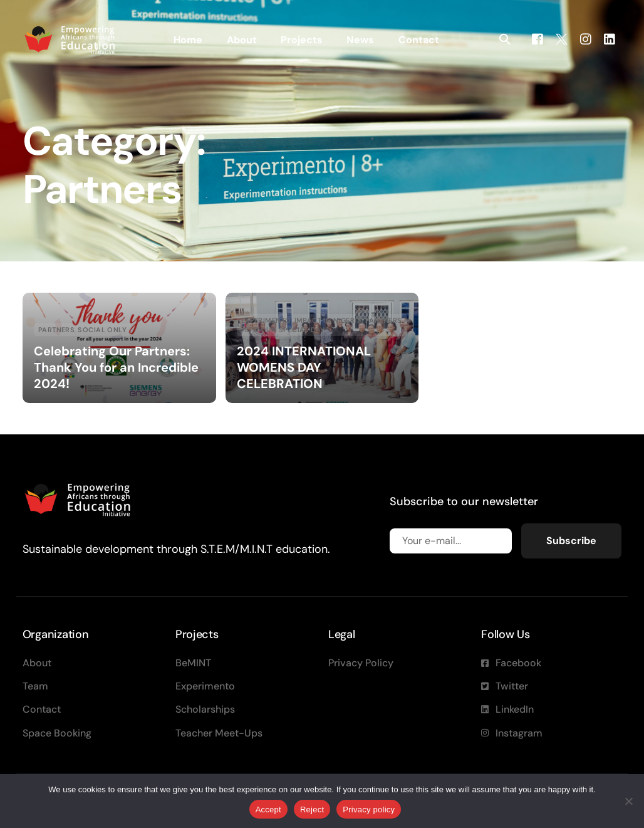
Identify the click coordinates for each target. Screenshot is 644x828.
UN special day (295, 330)
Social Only (102, 330)
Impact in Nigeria (328, 321)
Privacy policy (369, 810)
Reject (312, 810)
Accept (268, 810)
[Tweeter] (562, 39)
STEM (254, 330)
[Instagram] (586, 39)
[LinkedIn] (610, 39)
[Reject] (628, 801)
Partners (57, 330)
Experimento (266, 321)
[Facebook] (538, 39)
